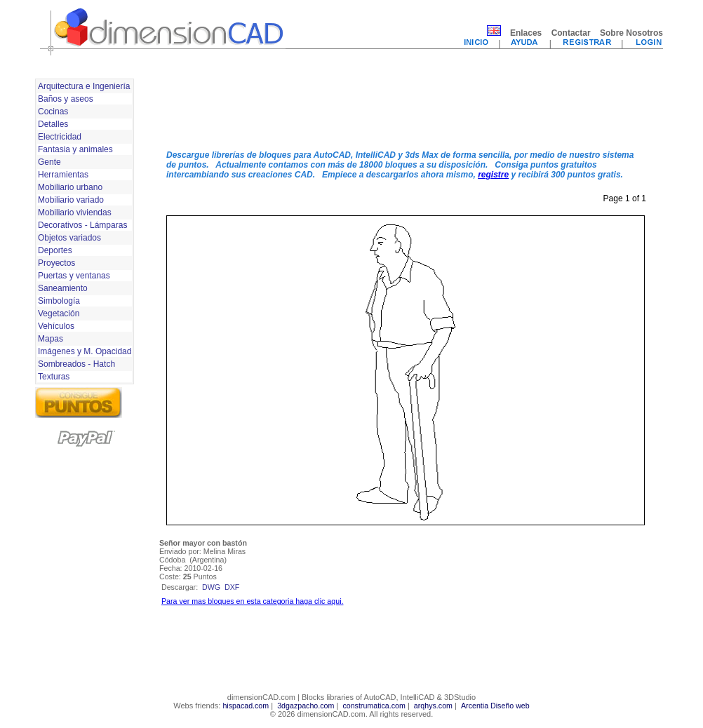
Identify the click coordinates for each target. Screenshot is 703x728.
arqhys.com (433, 706)
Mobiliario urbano (70, 187)
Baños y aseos (66, 99)
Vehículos (56, 326)
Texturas (54, 377)
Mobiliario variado (71, 200)
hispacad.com (246, 706)
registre (493, 175)
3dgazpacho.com (306, 706)
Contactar (571, 33)
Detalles (53, 124)
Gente (49, 162)
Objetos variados (69, 238)
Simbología (59, 301)
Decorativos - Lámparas (82, 225)
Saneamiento (63, 288)
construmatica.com (374, 706)
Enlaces (526, 33)
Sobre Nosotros (631, 33)
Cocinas (53, 112)
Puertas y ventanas (74, 276)
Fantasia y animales (75, 149)
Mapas (51, 339)
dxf (232, 587)
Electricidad (60, 137)
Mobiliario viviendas (75, 213)
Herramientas (63, 175)
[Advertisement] (406, 107)
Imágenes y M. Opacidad (85, 351)
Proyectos (56, 263)
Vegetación (59, 314)
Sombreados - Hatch (76, 364)
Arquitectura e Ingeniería (84, 86)
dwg (211, 587)
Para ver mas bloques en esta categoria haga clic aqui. (252, 601)
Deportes (55, 250)
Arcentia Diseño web (495, 706)
